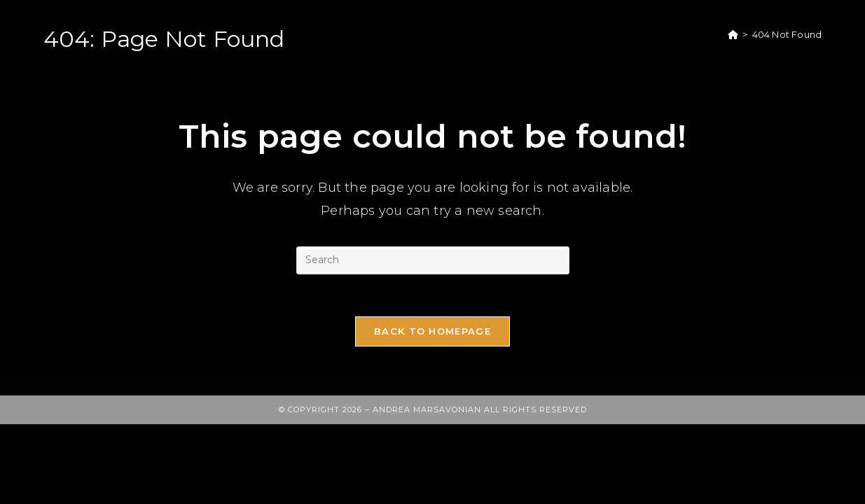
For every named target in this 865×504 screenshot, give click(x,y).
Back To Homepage (432, 331)
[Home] (733, 34)
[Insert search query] (433, 260)
